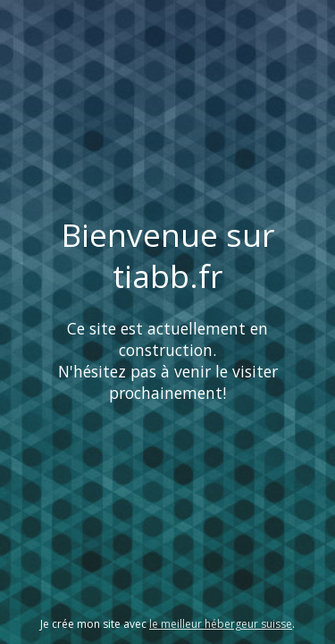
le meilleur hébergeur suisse (221, 624)
